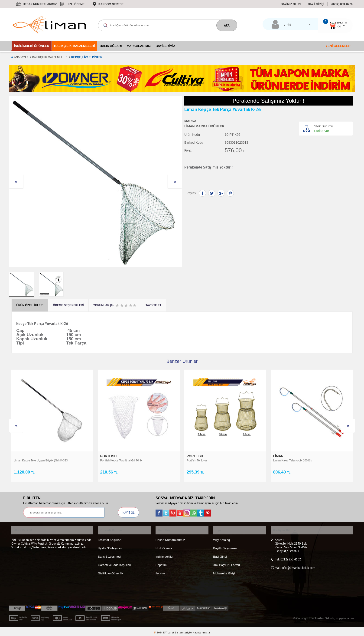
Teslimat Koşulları (110, 537)
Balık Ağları (111, 46)
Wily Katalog (221, 537)
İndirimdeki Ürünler (32, 46)
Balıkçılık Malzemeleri (74, 46)
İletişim (160, 571)
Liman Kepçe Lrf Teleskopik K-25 (293, 460)
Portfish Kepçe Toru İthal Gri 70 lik (35, 460)
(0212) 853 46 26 (342, 4)
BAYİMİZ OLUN (291, 4)
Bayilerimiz (165, 46)
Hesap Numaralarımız (40, 4)
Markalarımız (139, 46)
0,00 (317, 27)
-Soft (158, 630)
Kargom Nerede (111, 4)
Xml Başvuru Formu (226, 562)
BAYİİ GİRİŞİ (316, 4)
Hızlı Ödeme (76, 4)
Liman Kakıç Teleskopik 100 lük (206, 460)
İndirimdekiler (164, 554)
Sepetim (161, 562)
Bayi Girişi (220, 554)
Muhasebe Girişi (224, 571)
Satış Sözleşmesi (110, 554)
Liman (192, 456)
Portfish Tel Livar (110, 460)
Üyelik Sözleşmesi (110, 546)
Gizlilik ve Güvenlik (111, 571)
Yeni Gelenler (338, 46)
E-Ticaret (169, 630)
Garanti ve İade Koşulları (115, 562)
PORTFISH (22, 456)
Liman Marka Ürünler (204, 126)
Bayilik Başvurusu (225, 546)
